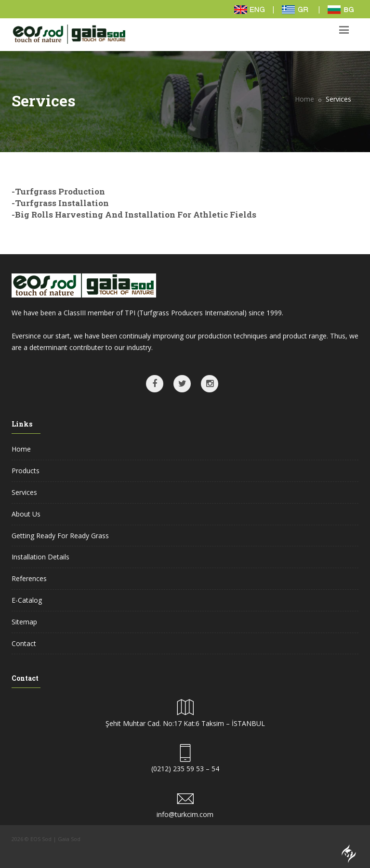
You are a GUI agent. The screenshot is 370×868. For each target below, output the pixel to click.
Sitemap (24, 622)
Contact (24, 643)
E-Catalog (27, 600)
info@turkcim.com (185, 814)
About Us (26, 514)
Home (304, 99)
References (29, 578)
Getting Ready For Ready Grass (60, 536)
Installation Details (40, 557)
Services (24, 492)
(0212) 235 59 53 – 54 (185, 769)
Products (26, 471)
